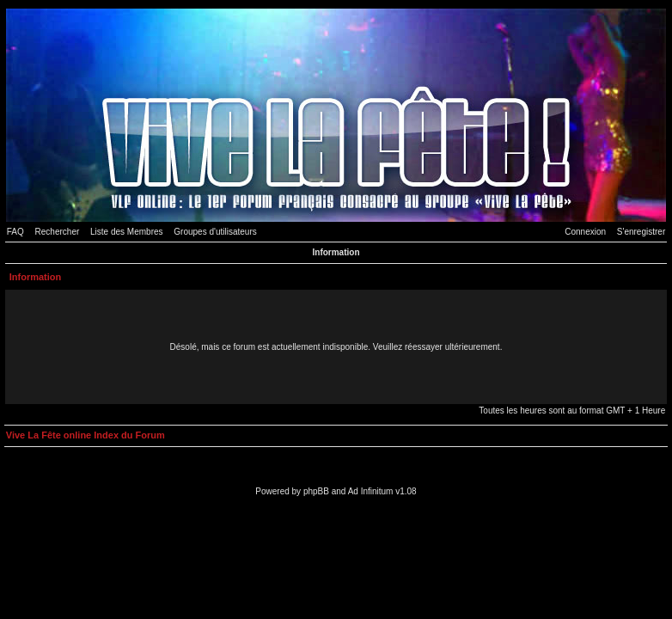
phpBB (316, 491)
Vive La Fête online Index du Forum (86, 435)
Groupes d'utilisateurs (215, 232)
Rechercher (58, 232)
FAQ (15, 232)
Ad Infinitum (371, 491)
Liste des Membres (126, 232)
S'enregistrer (641, 232)
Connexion (585, 232)
